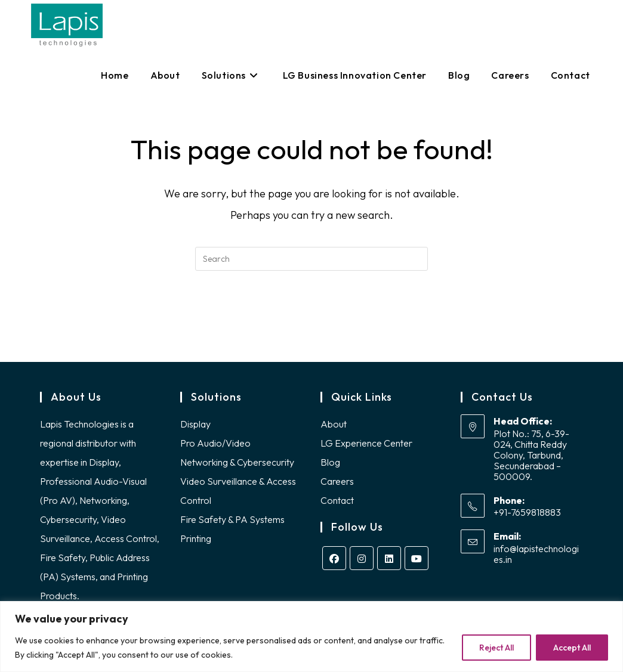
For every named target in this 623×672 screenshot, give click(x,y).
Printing (196, 538)
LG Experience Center (366, 443)
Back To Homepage (311, 319)
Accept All (572, 648)
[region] (311, 637)
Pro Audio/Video (215, 443)
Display (195, 424)
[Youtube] (417, 558)
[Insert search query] (311, 259)
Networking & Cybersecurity (237, 462)
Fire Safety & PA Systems (232, 519)
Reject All (496, 648)
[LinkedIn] (389, 558)
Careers (337, 481)
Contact (337, 500)
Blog (330, 462)
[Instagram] (362, 558)
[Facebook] (334, 558)
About (334, 424)
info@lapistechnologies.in (536, 554)
